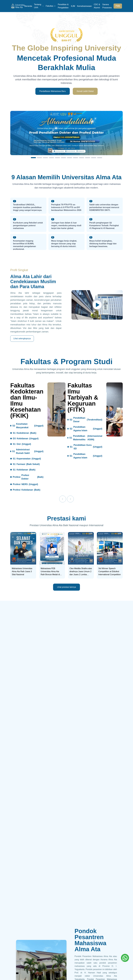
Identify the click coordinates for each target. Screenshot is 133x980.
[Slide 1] (33, 158)
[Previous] (63, 499)
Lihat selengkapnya (22, 339)
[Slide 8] (76, 158)
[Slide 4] (51, 158)
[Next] (70, 499)
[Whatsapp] (125, 958)
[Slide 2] (39, 158)
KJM (73, 6)
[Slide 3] (45, 158)
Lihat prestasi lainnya (66, 587)
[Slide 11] (94, 158)
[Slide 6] (63, 158)
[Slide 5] (57, 158)
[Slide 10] (88, 158)
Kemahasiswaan (84, 6)
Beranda (28, 6)
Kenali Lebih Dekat (85, 91)
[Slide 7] (70, 158)
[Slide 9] (82, 158)
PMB (118, 6)
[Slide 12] (100, 158)
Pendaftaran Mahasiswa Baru (53, 91)
